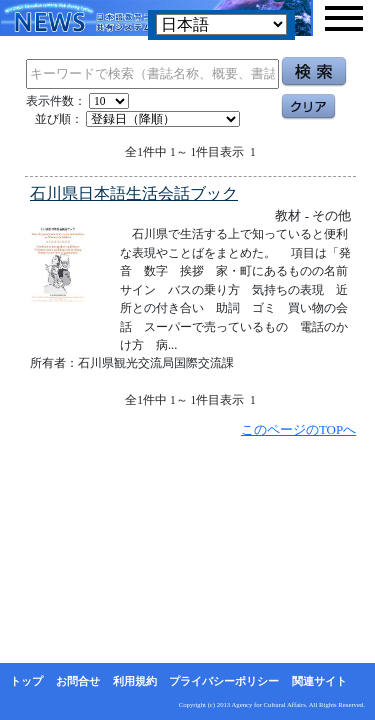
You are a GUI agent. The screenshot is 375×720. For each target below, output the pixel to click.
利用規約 (135, 681)
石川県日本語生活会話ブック (134, 193)
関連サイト (319, 681)
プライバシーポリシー (224, 681)
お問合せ (78, 681)
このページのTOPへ (298, 429)
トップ (26, 681)
